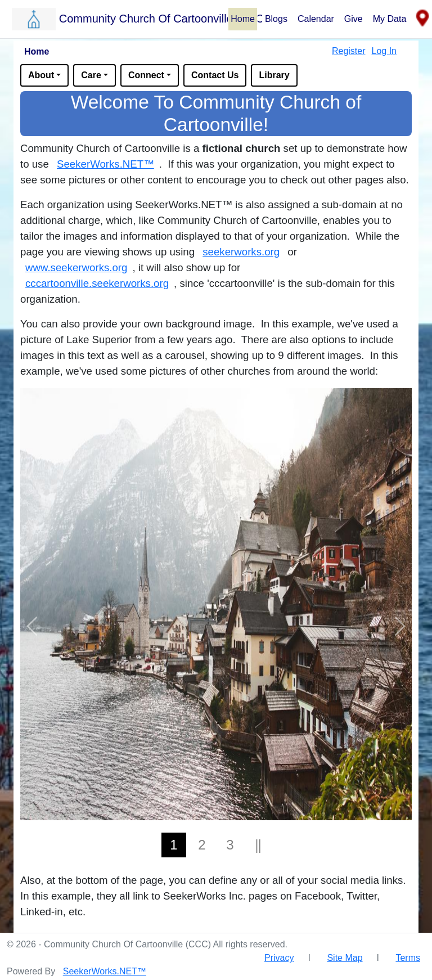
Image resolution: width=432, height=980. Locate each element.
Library (274, 75)
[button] (120, 19)
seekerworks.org (241, 252)
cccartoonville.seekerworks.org (97, 283)
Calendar (316, 19)
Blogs (276, 19)
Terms (408, 958)
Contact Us (215, 75)
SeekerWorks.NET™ (105, 164)
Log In (384, 51)
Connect (146, 75)
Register (349, 51)
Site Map (345, 958)
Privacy (279, 958)
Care (91, 75)
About (41, 75)
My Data (390, 19)
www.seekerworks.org (76, 268)
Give (354, 19)
